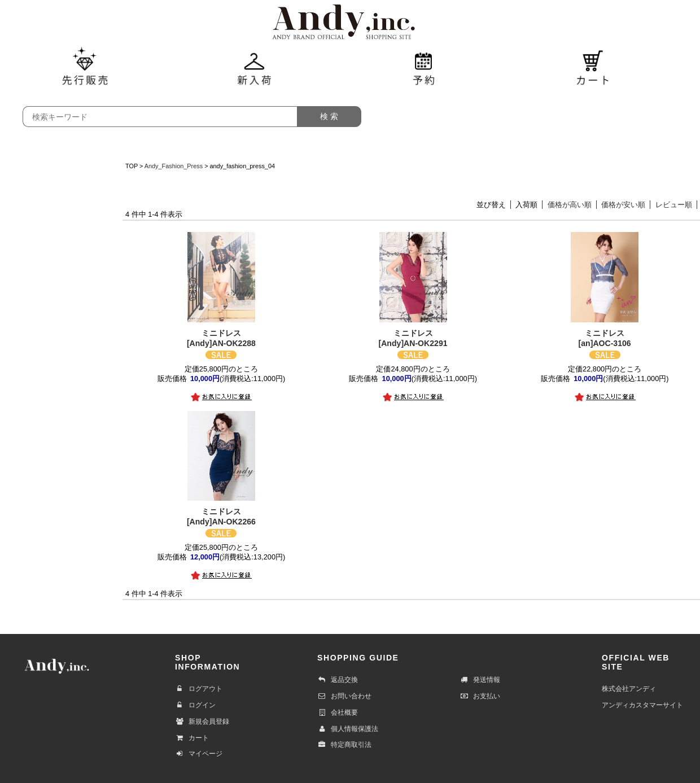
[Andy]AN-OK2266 (221, 516)
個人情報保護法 (348, 729)
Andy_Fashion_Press (174, 166)
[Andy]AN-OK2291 (413, 338)
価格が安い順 (623, 205)
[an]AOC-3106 (604, 338)
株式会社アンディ (629, 689)
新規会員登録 (202, 721)
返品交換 (338, 680)
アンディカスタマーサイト (642, 705)
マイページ (199, 754)
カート (192, 738)
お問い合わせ (344, 696)
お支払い (480, 696)
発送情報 (480, 680)
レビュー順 (674, 205)
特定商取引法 (344, 745)
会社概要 (338, 712)
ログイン (195, 705)
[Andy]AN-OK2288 (221, 338)
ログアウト (199, 689)
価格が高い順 (570, 205)
